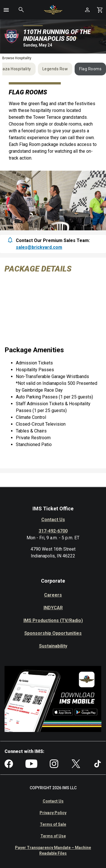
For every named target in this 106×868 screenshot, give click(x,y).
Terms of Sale (53, 824)
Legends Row (55, 69)
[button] (6, 10)
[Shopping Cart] (100, 10)
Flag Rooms (90, 69)
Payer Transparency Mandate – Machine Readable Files (53, 850)
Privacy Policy (53, 813)
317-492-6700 (53, 531)
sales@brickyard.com (39, 247)
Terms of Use (53, 836)
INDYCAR (53, 608)
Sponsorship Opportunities (53, 633)
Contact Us (53, 520)
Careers (53, 595)
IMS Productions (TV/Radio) (53, 620)
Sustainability (53, 646)
